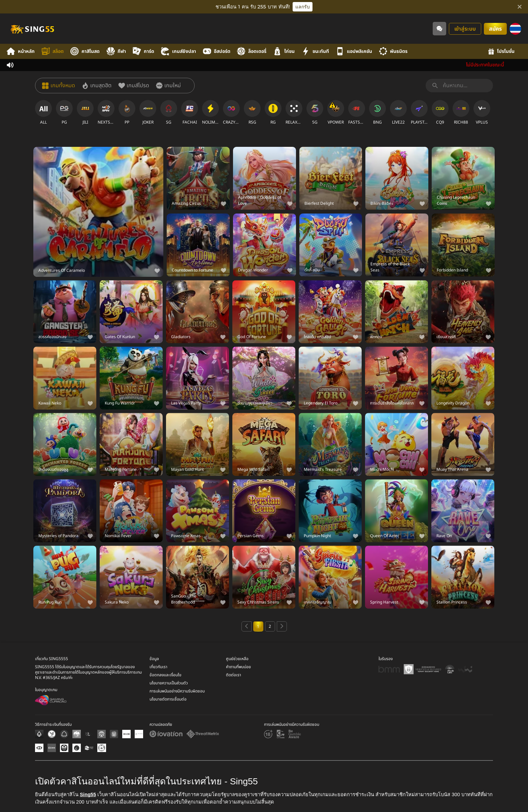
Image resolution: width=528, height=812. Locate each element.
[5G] (315, 112)
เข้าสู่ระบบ (465, 29)
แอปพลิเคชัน (354, 51)
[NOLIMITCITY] (210, 112)
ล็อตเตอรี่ (252, 51)
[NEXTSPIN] (106, 112)
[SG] (169, 112)
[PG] (64, 112)
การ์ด (143, 51)
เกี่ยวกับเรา (158, 667)
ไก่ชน (284, 51)
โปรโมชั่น (501, 51)
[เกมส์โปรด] (134, 86)
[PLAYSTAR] (419, 112)
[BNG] (377, 112)
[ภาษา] (515, 29)
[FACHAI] (190, 112)
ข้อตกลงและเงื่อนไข (166, 675)
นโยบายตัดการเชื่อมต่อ (168, 699)
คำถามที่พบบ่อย (238, 667)
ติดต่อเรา (234, 675)
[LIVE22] (398, 112)
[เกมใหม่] (168, 86)
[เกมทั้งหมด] (59, 86)
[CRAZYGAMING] (231, 112)
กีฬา (116, 51)
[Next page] (282, 626)
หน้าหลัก (21, 51)
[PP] (127, 112)
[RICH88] (461, 112)
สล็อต (53, 51)
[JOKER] (148, 112)
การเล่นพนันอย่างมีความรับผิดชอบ (177, 691)
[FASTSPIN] (357, 112)
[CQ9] (440, 112)
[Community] (439, 29)
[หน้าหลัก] (32, 29)
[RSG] (252, 112)
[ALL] (43, 112)
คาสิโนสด (85, 51)
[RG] (273, 112)
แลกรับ (303, 7)
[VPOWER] (336, 112)
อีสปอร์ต (217, 51)
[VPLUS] (482, 112)
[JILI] (85, 112)
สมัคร (495, 29)
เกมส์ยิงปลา (178, 51)
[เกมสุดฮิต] (97, 86)
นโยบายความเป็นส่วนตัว (169, 683)
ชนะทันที (315, 51)
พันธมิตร (393, 51)
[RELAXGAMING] (294, 112)
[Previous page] (246, 626)
